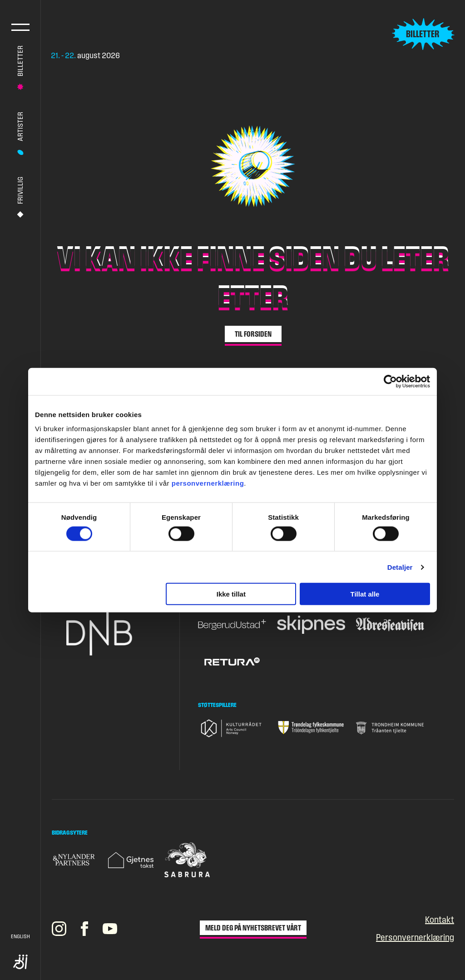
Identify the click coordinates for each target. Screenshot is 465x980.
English (20, 936)
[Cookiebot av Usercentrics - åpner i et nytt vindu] (390, 381)
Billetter (20, 61)
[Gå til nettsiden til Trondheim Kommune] (390, 728)
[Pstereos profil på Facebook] (84, 929)
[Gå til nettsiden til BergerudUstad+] (232, 624)
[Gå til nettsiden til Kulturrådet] (232, 728)
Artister (20, 127)
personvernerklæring (208, 483)
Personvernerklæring (415, 938)
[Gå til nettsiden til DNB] (107, 633)
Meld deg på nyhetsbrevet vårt (253, 928)
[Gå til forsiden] (115, 34)
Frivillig (20, 190)
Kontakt (440, 920)
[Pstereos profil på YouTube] (110, 929)
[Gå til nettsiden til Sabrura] (187, 860)
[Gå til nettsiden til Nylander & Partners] (74, 860)
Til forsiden (253, 334)
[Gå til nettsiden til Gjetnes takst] (131, 860)
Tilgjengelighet (20, 962)
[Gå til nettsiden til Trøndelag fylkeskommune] (311, 728)
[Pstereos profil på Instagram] (59, 929)
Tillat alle (365, 594)
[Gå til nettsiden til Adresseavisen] (390, 624)
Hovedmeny (20, 27)
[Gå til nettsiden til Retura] (232, 662)
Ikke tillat (231, 594)
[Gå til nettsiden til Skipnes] (311, 625)
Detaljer (400, 567)
